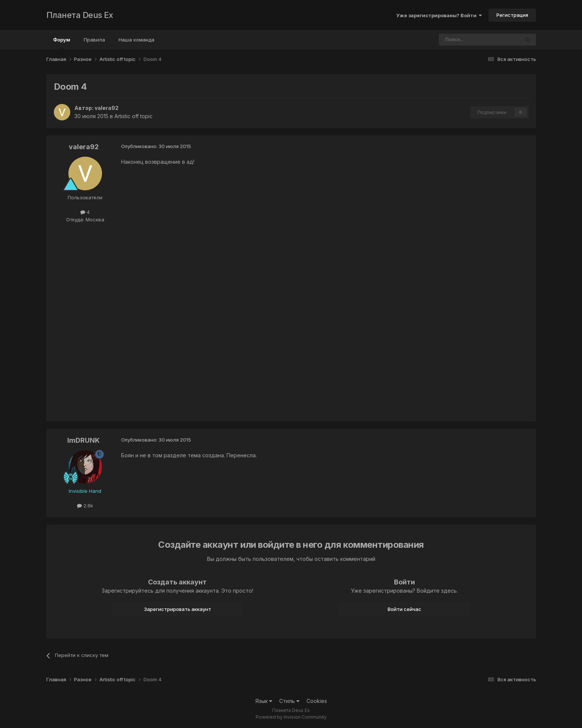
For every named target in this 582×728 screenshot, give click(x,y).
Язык (264, 701)
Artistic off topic (133, 116)
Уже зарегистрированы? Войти (439, 15)
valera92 (107, 108)
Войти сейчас (404, 609)
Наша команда (136, 40)
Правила (94, 40)
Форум (62, 43)
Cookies (317, 701)
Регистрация (512, 15)
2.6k (85, 506)
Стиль (289, 701)
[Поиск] (459, 40)
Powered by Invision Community (291, 717)
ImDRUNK (84, 440)
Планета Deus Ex (80, 15)
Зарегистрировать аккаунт (178, 609)
